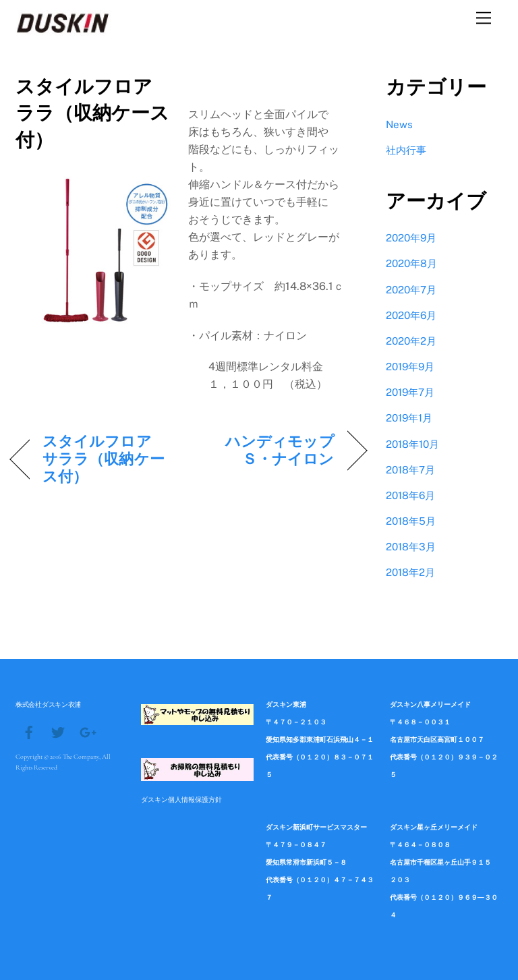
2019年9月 (410, 367)
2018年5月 (411, 521)
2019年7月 (410, 392)
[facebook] (29, 731)
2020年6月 (411, 315)
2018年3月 (411, 547)
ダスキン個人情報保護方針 (181, 799)
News (399, 124)
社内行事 (406, 150)
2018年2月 (410, 572)
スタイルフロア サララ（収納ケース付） (105, 459)
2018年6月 (410, 495)
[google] (87, 731)
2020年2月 (411, 341)
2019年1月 (409, 418)
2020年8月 (411, 263)
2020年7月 (411, 290)
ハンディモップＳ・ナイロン (267, 450)
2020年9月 (411, 238)
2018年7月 (410, 470)
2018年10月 (412, 444)
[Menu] (484, 19)
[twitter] (58, 731)
